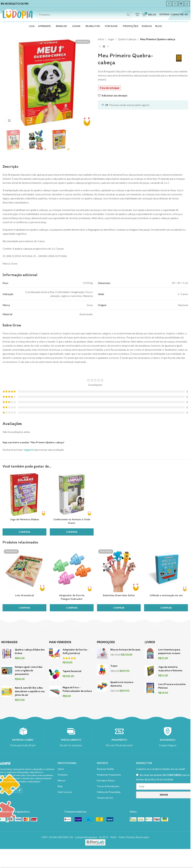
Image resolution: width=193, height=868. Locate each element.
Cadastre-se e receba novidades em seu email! (161, 769)
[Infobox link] (15, 4)
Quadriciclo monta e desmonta (122, 684)
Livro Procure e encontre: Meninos (172, 686)
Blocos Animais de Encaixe (125, 650)
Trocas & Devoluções (108, 786)
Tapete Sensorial (72, 671)
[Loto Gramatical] (24, 570)
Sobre (61, 769)
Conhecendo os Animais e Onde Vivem (72, 521)
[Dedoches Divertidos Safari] (119, 570)
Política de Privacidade (109, 792)
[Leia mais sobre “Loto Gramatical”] (24, 608)
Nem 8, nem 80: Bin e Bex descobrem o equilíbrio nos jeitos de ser (30, 691)
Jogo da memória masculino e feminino (170, 669)
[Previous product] (100, 47)
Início (101, 39)
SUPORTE (102, 763)
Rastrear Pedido (105, 769)
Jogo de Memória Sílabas (24, 519)
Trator (114, 666)
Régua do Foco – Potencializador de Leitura (77, 689)
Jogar (111, 39)
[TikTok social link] (187, 4)
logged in (29, 450)
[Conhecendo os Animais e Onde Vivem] (72, 494)
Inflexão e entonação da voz (166, 595)
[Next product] (108, 47)
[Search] (84, 15)
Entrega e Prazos (106, 780)
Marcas (62, 780)
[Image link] (89, 819)
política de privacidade (160, 779)
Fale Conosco (65, 792)
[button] (24, 532)
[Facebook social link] (169, 4)
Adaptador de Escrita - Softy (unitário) (76, 651)
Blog (60, 786)
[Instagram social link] (175, 4)
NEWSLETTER (144, 763)
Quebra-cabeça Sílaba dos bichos (30, 651)
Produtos (63, 775)
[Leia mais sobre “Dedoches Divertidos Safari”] (119, 608)
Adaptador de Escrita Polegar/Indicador (72, 597)
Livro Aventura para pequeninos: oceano (169, 651)
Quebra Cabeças (127, 39)
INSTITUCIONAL (67, 763)
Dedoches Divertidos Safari (119, 595)
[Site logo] (18, 14)
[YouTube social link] (181, 4)
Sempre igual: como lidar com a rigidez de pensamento (29, 670)
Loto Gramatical (24, 595)
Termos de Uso (105, 798)
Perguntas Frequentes (109, 775)
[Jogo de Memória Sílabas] (24, 494)
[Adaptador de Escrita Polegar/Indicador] (72, 570)
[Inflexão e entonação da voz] (166, 570)
